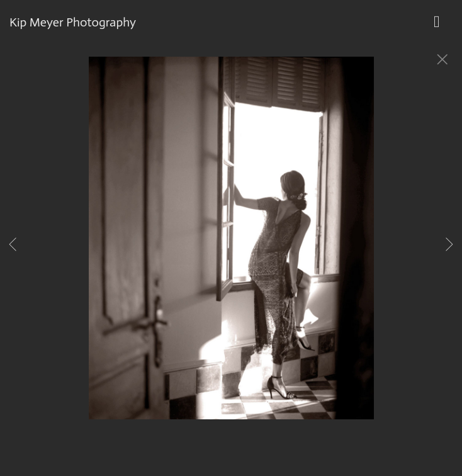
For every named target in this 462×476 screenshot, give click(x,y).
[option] (231, 254)
